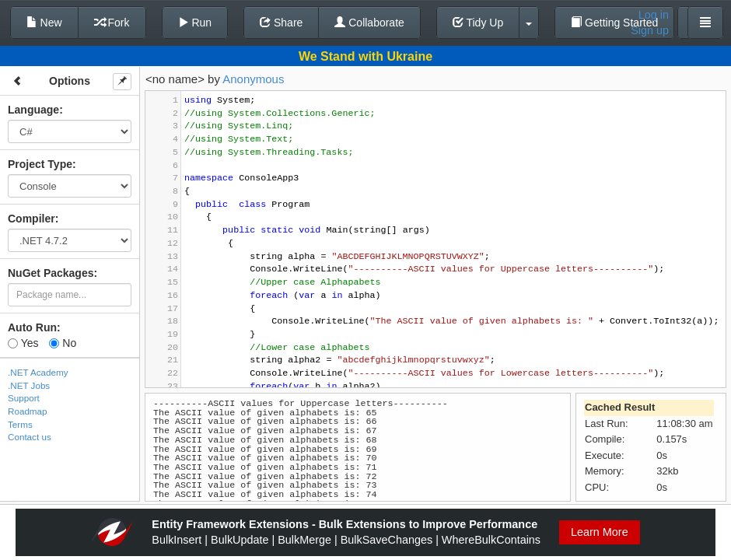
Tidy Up (478, 23)
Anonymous (253, 79)
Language (33, 110)
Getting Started (614, 23)
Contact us (30, 437)
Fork (112, 23)
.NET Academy (38, 372)
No (63, 343)
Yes (23, 343)
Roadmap (28, 411)
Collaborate (369, 23)
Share (281, 23)
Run (195, 23)
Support (24, 398)
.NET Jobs (29, 385)
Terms (20, 424)
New (44, 23)
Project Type (40, 164)
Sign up (650, 30)
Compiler (31, 219)
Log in (654, 15)
